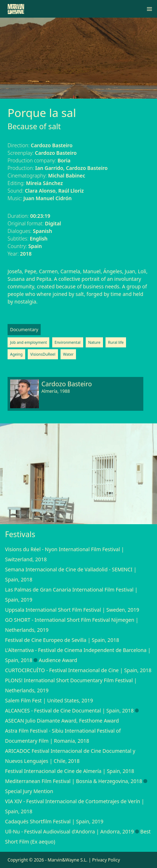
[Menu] (149, 9)
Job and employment (28, 342)
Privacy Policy (106, 860)
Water (68, 354)
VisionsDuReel (43, 354)
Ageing (16, 354)
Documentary (24, 330)
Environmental (68, 342)
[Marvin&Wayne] (16, 9)
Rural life (116, 342)
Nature (94, 342)
